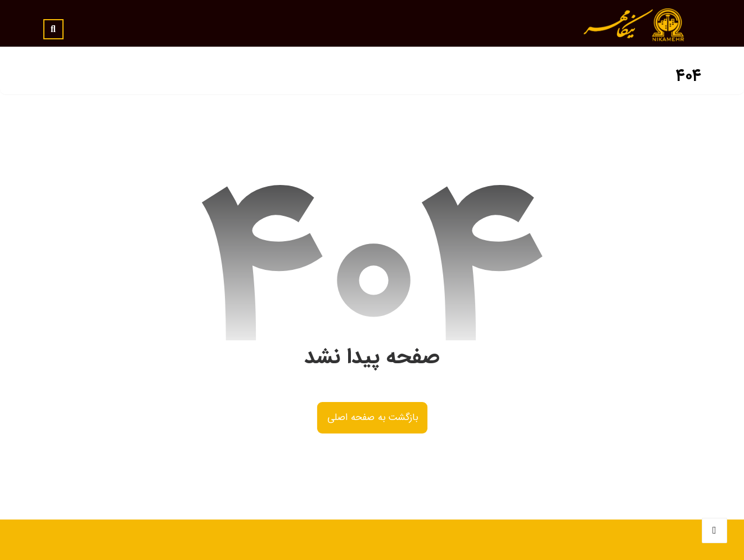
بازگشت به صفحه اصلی (372, 418)
